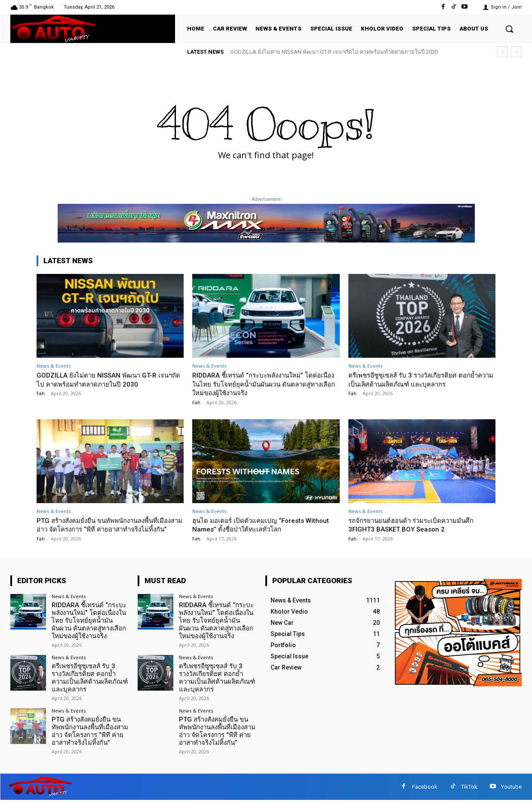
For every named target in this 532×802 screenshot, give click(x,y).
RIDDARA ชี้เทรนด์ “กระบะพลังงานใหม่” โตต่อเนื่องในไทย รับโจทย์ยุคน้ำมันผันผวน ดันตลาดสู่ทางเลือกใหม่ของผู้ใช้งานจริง (265, 384)
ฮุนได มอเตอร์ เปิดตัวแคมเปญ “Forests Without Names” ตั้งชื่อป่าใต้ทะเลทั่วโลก (256, 525)
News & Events (54, 366)
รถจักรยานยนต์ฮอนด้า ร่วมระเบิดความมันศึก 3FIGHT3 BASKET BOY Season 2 (420, 525)
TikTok (469, 788)
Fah (41, 393)
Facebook (425, 788)
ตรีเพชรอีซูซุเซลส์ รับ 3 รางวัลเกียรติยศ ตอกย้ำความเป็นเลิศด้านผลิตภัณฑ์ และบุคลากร (422, 379)
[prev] (503, 52)
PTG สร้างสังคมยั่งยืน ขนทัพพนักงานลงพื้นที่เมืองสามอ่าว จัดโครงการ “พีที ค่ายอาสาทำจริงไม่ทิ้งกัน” (106, 529)
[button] (509, 29)
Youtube (511, 788)
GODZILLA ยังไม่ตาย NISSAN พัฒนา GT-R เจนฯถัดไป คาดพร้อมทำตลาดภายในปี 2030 (334, 52)
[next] (516, 52)
